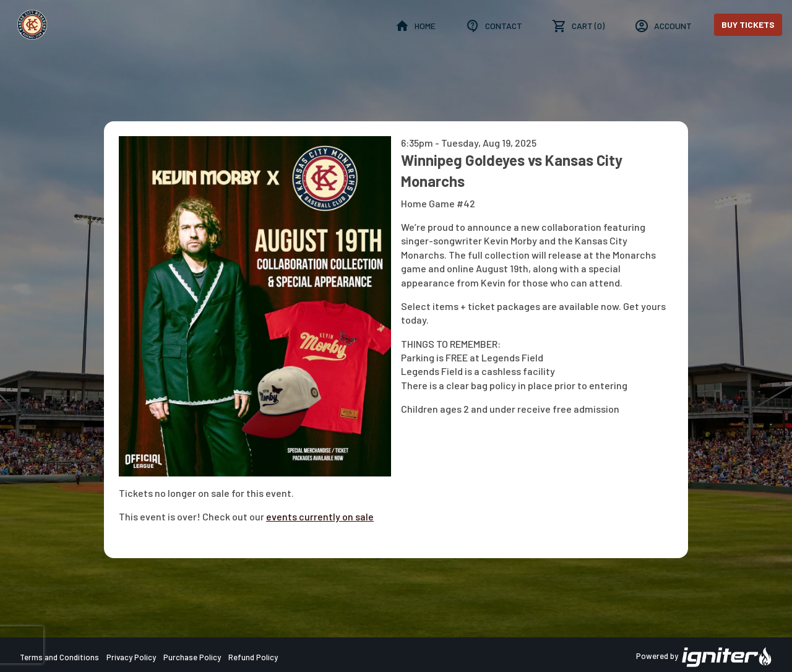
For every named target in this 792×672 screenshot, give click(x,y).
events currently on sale (320, 516)
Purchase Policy (192, 657)
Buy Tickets (748, 24)
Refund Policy (253, 657)
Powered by (704, 657)
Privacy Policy (131, 657)
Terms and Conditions (59, 657)
